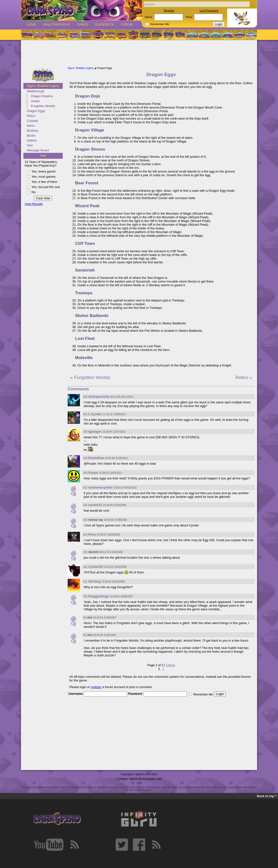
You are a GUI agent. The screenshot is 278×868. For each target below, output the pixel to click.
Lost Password (209, 11)
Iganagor (95, 432)
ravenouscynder (100, 487)
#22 (85, 397)
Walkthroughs (56, 24)
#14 (85, 535)
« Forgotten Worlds (90, 377)
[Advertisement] (139, 54)
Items (31, 126)
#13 (85, 552)
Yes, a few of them (44, 182)
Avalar (35, 101)
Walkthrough (36, 91)
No (33, 192)
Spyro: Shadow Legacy (43, 86)
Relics (31, 116)
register (96, 687)
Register (169, 11)
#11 (85, 582)
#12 (85, 567)
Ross (92, 534)
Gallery (32, 140)
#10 (85, 596)
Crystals (32, 121)
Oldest (170, 665)
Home (31, 24)
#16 (85, 505)
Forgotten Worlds (43, 106)
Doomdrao (96, 458)
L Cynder (95, 414)
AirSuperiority (99, 397)
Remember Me (160, 24)
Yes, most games (44, 177)
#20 (85, 432)
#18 (85, 473)
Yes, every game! (44, 171)
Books (31, 135)
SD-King (94, 581)
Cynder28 (95, 567)
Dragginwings (99, 596)
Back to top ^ (267, 796)
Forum (127, 24)
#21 (85, 414)
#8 (85, 635)
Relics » (244, 377)
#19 (85, 458)
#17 (85, 488)
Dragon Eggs (36, 111)
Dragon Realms (42, 96)
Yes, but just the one (46, 187)
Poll (43, 156)
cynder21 (95, 505)
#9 (85, 618)
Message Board (38, 150)
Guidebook (105, 24)
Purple (93, 473)
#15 (85, 520)
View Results (34, 204)
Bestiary (32, 131)
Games (82, 24)
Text (30, 145)
